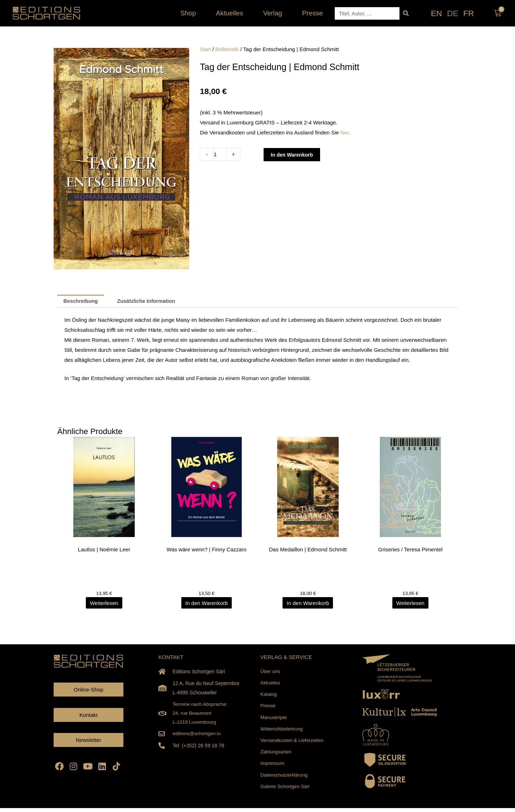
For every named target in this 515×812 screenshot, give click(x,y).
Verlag (274, 13)
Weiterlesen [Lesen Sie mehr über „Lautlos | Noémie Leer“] (105, 603)
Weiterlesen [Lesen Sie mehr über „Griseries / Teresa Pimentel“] (410, 603)
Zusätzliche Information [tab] (149, 302)
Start (206, 49)
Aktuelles (231, 13)
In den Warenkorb (294, 155)
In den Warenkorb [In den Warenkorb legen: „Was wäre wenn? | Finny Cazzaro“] (207, 603)
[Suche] (406, 13)
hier (345, 132)
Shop (190, 13)
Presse (313, 13)
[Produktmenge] (220, 154)
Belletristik (228, 49)
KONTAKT (171, 657)
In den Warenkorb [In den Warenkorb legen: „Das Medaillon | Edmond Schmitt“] (308, 603)
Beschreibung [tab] (82, 302)
